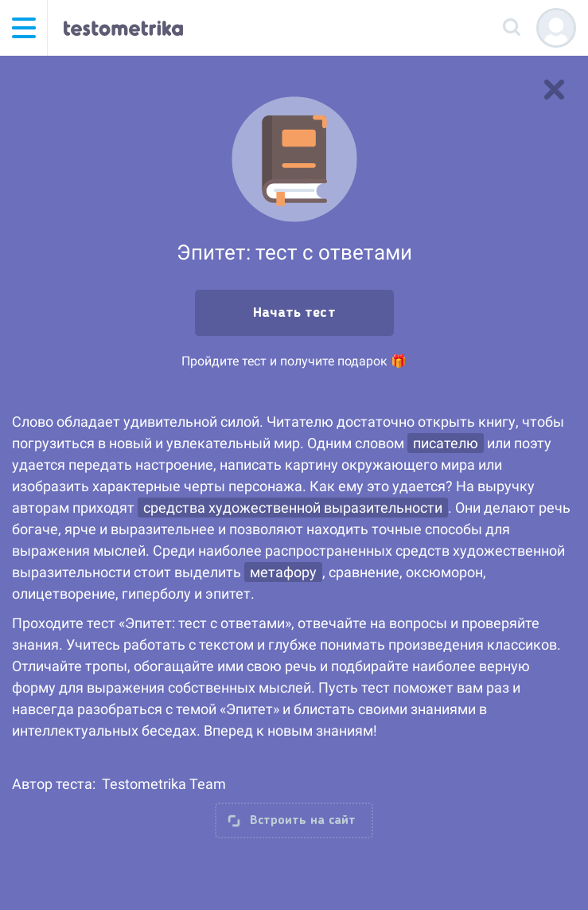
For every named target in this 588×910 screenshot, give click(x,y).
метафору (283, 572)
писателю (446, 443)
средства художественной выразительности (293, 508)
